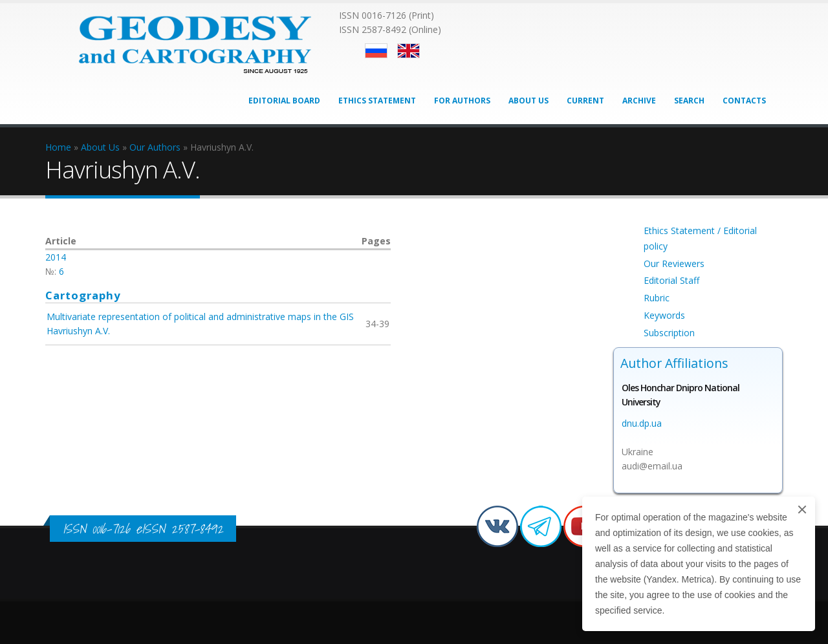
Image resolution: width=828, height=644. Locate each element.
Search (689, 101)
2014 (56, 257)
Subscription (669, 333)
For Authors (462, 101)
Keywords (664, 315)
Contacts (744, 101)
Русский (376, 51)
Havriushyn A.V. (78, 331)
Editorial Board (284, 101)
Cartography (83, 295)
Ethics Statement (377, 101)
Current (585, 101)
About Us (528, 101)
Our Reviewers (674, 263)
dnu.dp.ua (642, 423)
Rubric (657, 298)
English (409, 51)
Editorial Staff (671, 280)
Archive (639, 101)
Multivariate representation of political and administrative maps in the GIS (200, 317)
